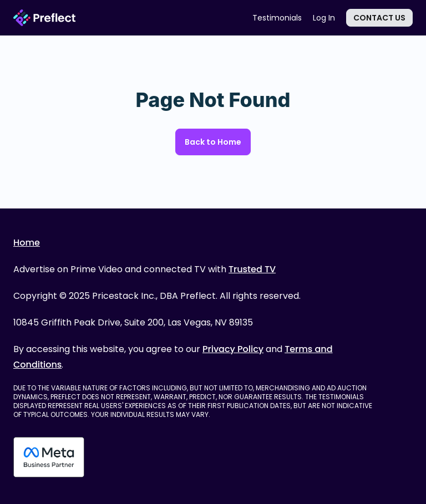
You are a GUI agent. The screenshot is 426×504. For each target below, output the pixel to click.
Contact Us (379, 18)
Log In (324, 18)
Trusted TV (252, 269)
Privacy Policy (233, 349)
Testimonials (277, 18)
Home (27, 243)
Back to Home (213, 142)
